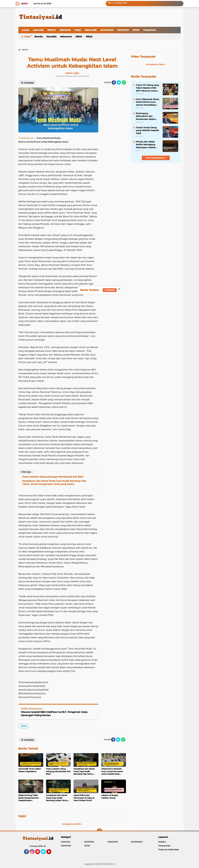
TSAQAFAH (149, 30)
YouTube (51, 853)
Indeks (25, 30)
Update (110, 290)
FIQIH (78, 30)
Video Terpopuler (143, 57)
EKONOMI (65, 30)
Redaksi (162, 842)
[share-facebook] (114, 82)
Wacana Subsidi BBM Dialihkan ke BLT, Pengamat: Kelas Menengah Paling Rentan (54, 714)
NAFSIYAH (123, 30)
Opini (22, 816)
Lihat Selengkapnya (156, 158)
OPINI (136, 30)
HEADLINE (91, 30)
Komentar (27, 82)
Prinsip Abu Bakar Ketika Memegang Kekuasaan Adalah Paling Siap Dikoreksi (147, 145)
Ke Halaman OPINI (72, 824)
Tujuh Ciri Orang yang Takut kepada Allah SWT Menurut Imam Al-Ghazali (147, 88)
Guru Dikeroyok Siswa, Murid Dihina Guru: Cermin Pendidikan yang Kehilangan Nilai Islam (148, 102)
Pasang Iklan (164, 846)
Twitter (45, 853)
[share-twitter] (119, 82)
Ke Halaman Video (156, 64)
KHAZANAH (107, 30)
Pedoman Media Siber (169, 850)
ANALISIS (38, 30)
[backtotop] (99, 831)
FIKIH (80, 37)
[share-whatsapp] (124, 82)
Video (27, 37)
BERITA (52, 30)
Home (24, 4)
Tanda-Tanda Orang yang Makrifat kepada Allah (147, 130)
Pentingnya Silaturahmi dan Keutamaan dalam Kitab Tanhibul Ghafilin (146, 116)
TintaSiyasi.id (26, 138)
